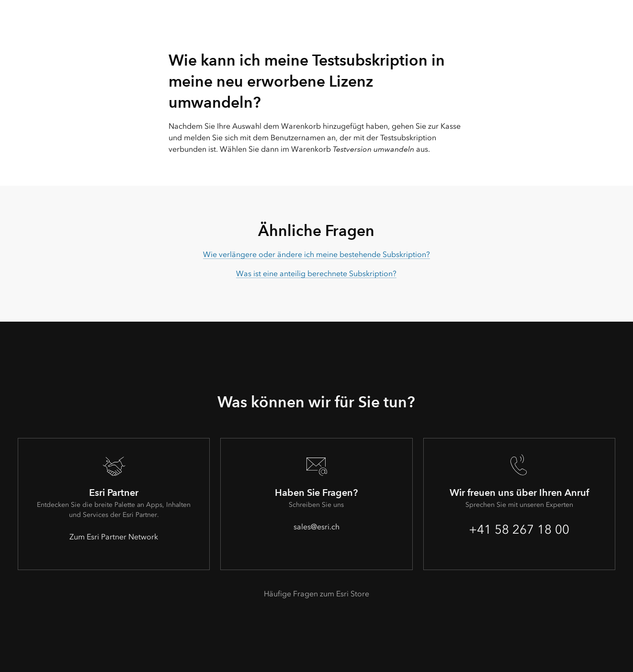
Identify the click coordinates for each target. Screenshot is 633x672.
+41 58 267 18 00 (519, 529)
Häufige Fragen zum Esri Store (316, 594)
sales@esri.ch (316, 527)
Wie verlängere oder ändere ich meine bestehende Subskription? (316, 254)
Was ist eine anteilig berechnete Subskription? (316, 274)
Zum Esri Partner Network (114, 537)
